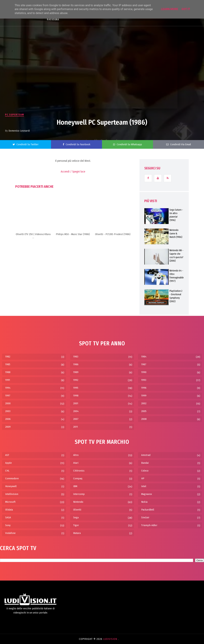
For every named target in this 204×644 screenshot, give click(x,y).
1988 (8, 372)
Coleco (145, 471)
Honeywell (11, 486)
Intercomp (79, 494)
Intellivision (12, 494)
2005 (144, 411)
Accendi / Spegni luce (73, 172)
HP (143, 478)
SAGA (8, 517)
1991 (8, 380)
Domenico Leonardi (19, 131)
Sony (8, 525)
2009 (8, 427)
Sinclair (145, 517)
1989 (76, 372)
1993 (144, 380)
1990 (144, 372)
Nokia (144, 502)
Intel (144, 486)
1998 (76, 396)
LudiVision (111, 639)
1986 (76, 364)
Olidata (9, 510)
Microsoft (10, 502)
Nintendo (78, 502)
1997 (8, 396)
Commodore (12, 478)
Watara (77, 533)
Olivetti (77, 510)
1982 (8, 357)
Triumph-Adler (149, 525)
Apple (8, 463)
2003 (8, 411)
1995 (76, 388)
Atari (76, 463)
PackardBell (148, 510)
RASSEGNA (53, 20)
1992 (76, 380)
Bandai (145, 463)
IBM (75, 486)
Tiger (76, 525)
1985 (8, 364)
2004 (76, 411)
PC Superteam (14, 115)
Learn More (169, 9)
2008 (144, 419)
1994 (8, 388)
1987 (144, 364)
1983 (76, 357)
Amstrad (146, 455)
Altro (76, 455)
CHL (7, 471)
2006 (8, 419)
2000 (8, 403)
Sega (76, 517)
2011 (76, 427)
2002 (144, 403)
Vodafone (10, 533)
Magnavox (147, 494)
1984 (144, 357)
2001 (76, 403)
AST (7, 455)
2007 (76, 419)
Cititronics (79, 471)
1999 (144, 396)
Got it (186, 9)
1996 (144, 388)
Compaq (78, 478)
